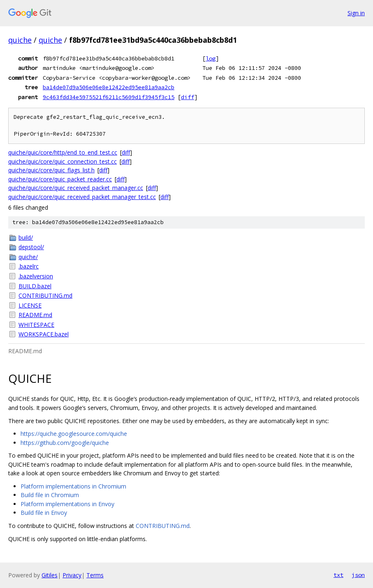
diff (188, 97)
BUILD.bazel (35, 286)
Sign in (356, 13)
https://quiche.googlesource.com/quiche (74, 434)
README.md (35, 315)
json (358, 575)
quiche (20, 40)
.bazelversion (36, 276)
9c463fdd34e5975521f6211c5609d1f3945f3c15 (109, 97)
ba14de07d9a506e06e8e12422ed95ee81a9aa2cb (109, 87)
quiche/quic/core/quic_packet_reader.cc (60, 179)
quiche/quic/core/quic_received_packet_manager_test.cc (82, 197)
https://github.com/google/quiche (65, 443)
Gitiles (50, 575)
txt (338, 575)
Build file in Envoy (44, 513)
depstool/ (31, 247)
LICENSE (30, 305)
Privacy (72, 575)
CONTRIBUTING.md (45, 295)
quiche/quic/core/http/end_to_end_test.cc (63, 152)
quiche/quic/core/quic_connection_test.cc (63, 161)
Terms (95, 575)
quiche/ (28, 257)
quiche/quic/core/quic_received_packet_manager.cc (76, 188)
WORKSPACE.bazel (44, 334)
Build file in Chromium (50, 495)
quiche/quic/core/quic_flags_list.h (51, 170)
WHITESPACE (36, 325)
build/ (26, 237)
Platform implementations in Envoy (67, 504)
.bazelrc (29, 266)
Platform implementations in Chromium (73, 486)
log (211, 58)
